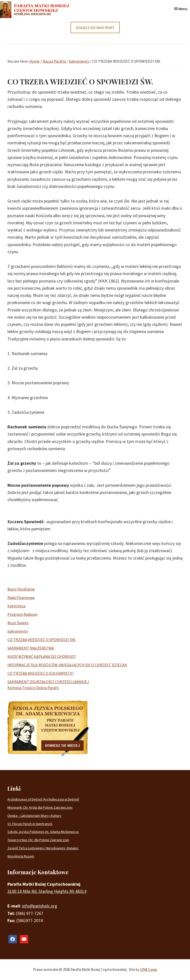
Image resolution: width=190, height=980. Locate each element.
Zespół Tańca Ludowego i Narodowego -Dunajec (43, 848)
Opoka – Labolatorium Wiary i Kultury (34, 816)
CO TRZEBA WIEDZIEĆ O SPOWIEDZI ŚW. (42, 640)
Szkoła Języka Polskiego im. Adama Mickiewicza (43, 832)
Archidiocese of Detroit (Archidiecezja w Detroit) (43, 799)
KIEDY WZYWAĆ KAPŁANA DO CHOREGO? (42, 656)
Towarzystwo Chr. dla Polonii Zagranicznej (38, 840)
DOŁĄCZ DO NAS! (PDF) (95, 27)
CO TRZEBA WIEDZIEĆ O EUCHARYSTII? (41, 673)
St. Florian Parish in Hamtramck (30, 824)
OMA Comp (149, 969)
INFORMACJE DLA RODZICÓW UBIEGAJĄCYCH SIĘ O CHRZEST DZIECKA (67, 665)
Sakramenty (18, 631)
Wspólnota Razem (21, 856)
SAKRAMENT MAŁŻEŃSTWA (31, 648)
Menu (183, 9)
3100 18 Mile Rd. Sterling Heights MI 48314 (47, 891)
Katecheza (16, 606)
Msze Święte (18, 623)
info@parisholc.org (40, 906)
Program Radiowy (23, 614)
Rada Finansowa (21, 597)
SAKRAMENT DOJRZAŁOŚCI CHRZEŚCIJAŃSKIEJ (48, 682)
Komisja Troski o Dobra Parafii (33, 688)
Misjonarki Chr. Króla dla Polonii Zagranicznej (40, 807)
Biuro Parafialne (21, 589)
